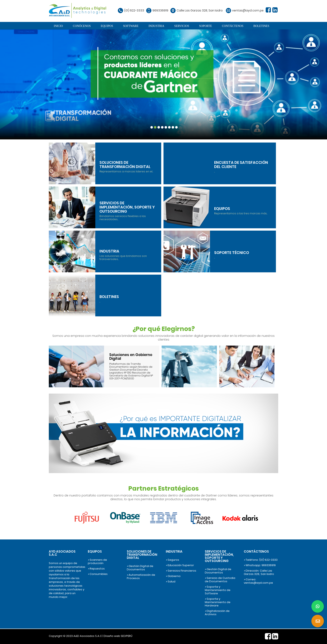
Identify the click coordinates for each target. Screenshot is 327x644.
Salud (171, 582)
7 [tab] (173, 127)
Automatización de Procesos (141, 577)
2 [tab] (155, 127)
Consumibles (98, 574)
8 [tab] (176, 127)
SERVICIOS (182, 26)
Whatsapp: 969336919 (260, 565)
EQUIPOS (107, 26)
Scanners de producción (97, 562)
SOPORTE (206, 26)
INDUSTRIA (156, 26)
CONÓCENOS (82, 26)
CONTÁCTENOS (233, 26)
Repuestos (96, 569)
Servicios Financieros (181, 571)
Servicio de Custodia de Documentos (220, 580)
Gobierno (173, 576)
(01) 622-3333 (134, 10)
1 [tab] (152, 127)
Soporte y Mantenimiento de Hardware (218, 602)
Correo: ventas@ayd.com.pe (258, 581)
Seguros (172, 560)
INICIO (58, 26)
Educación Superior (180, 565)
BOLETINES (261, 26)
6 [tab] (169, 127)
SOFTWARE (131, 26)
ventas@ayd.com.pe (248, 10)
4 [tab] (162, 127)
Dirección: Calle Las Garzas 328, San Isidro (259, 572)
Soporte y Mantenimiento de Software (218, 590)
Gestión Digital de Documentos (140, 568)
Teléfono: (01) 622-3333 (261, 560)
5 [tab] (166, 127)
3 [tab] (159, 127)
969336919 (160, 10)
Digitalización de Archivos (217, 613)
